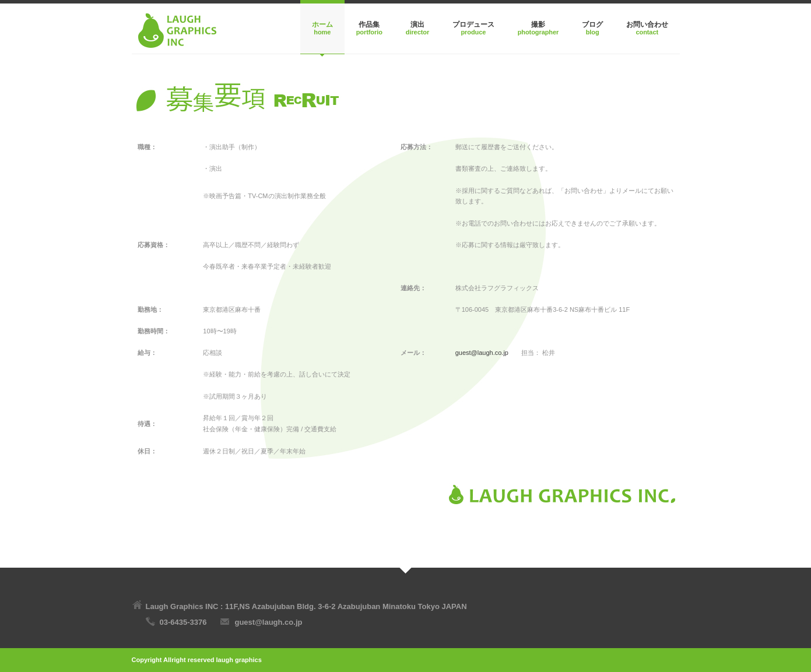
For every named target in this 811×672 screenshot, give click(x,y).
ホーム (322, 24)
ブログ (592, 24)
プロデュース (473, 24)
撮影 (538, 24)
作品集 (369, 24)
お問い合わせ (647, 24)
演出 (417, 24)
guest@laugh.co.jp (482, 353)
